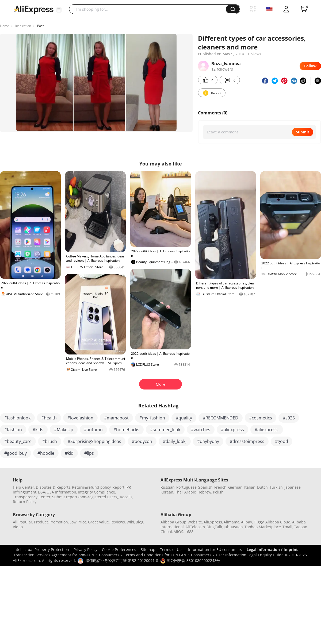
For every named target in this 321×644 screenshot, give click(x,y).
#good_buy (16, 453)
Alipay (247, 522)
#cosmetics (261, 418)
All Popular (23, 522)
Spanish (205, 487)
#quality (184, 418)
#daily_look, (175, 441)
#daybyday (208, 441)
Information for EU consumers (215, 549)
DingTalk (214, 527)
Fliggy (259, 522)
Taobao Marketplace (263, 527)
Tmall (287, 527)
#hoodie (46, 453)
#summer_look (165, 430)
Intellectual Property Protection (41, 549)
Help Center (24, 487)
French (220, 487)
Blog (140, 522)
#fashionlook (17, 418)
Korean (167, 492)
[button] (59, 10)
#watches (201, 430)
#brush (50, 441)
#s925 (289, 418)
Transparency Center (32, 497)
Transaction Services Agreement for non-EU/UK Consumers (66, 555)
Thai (179, 492)
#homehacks (126, 430)
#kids (38, 430)
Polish (218, 492)
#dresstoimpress (247, 441)
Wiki (130, 522)
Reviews (118, 522)
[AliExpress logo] (34, 9)
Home (5, 26)
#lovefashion (80, 418)
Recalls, (127, 497)
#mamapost (116, 418)
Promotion (59, 522)
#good (282, 441)
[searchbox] (149, 9)
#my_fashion (152, 418)
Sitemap (148, 549)
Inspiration (23, 26)
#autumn (93, 430)
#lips (89, 453)
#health (49, 418)
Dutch (262, 487)
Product (41, 522)
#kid (69, 453)
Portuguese (186, 487)
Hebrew (204, 492)
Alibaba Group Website (181, 522)
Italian (250, 487)
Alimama (232, 522)
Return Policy (25, 502)
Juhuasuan (233, 527)
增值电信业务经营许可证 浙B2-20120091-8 (122, 560)
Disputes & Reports (53, 487)
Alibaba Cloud (278, 522)
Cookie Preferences (119, 549)
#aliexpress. (267, 430)
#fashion (13, 430)
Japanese (293, 487)
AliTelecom (195, 527)
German (235, 487)
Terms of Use (172, 549)
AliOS (178, 532)
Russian (168, 487)
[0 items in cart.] (304, 9)
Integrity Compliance (96, 492)
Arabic (190, 492)
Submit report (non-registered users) (85, 497)
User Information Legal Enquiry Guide (250, 555)
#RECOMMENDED (221, 418)
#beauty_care (18, 441)
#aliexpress (232, 430)
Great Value (98, 522)
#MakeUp (64, 430)
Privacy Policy (85, 549)
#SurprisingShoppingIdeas (94, 441)
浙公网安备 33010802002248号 (190, 560)
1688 (189, 532)
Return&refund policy (91, 487)
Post (40, 26)
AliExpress (213, 522)
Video (18, 527)
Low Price (78, 522)
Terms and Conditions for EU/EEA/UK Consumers (168, 555)
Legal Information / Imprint (272, 549)
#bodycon (142, 441)
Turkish (276, 487)
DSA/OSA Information (57, 492)
